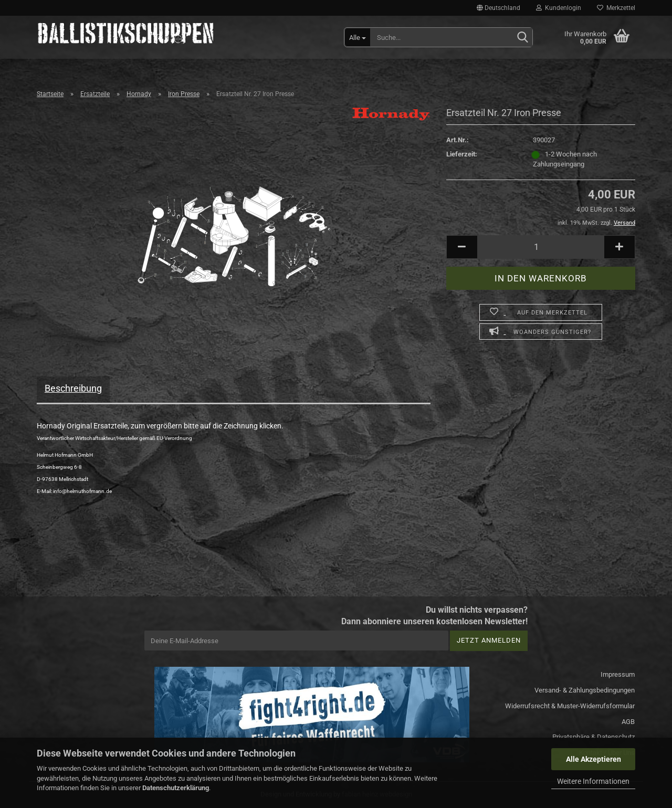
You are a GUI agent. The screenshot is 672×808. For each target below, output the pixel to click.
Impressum (618, 674)
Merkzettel (616, 8)
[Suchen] (522, 38)
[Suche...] (358, 37)
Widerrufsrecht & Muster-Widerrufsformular (570, 706)
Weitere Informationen (593, 781)
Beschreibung (73, 388)
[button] (498, 8)
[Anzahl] (541, 247)
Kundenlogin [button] (559, 8)
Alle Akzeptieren (594, 759)
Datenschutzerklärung (176, 788)
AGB (628, 722)
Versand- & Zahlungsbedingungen (585, 690)
